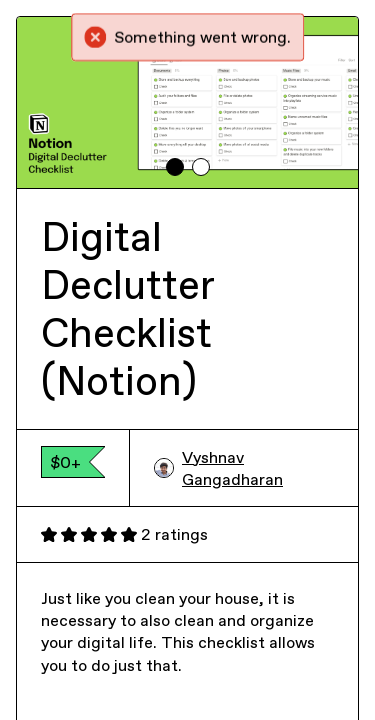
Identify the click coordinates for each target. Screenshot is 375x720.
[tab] (175, 167)
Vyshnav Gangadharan (218, 468)
